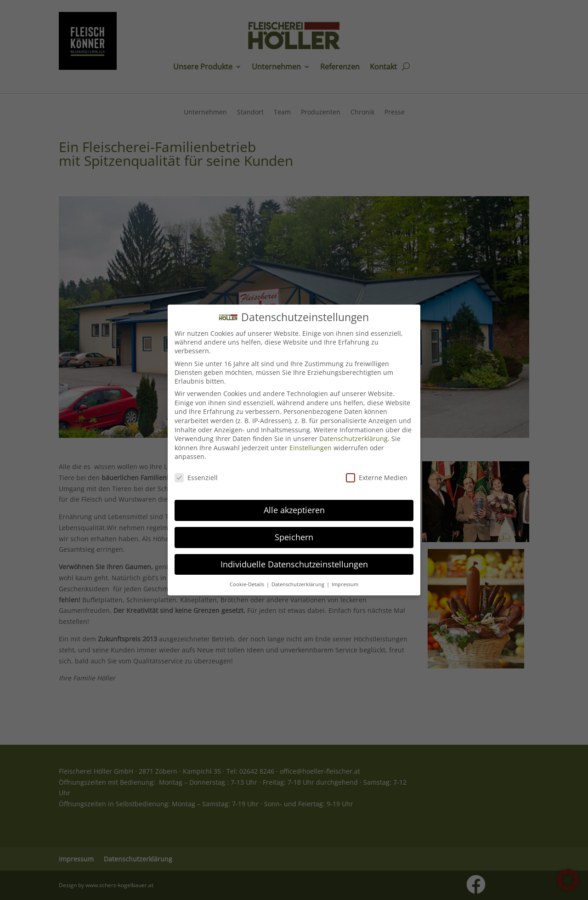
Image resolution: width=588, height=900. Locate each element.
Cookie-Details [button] (248, 579)
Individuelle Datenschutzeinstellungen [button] (294, 559)
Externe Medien (377, 473)
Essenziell (196, 473)
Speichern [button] (294, 532)
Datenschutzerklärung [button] (299, 579)
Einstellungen (311, 443)
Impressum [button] (345, 579)
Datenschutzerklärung (353, 434)
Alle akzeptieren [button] (294, 505)
